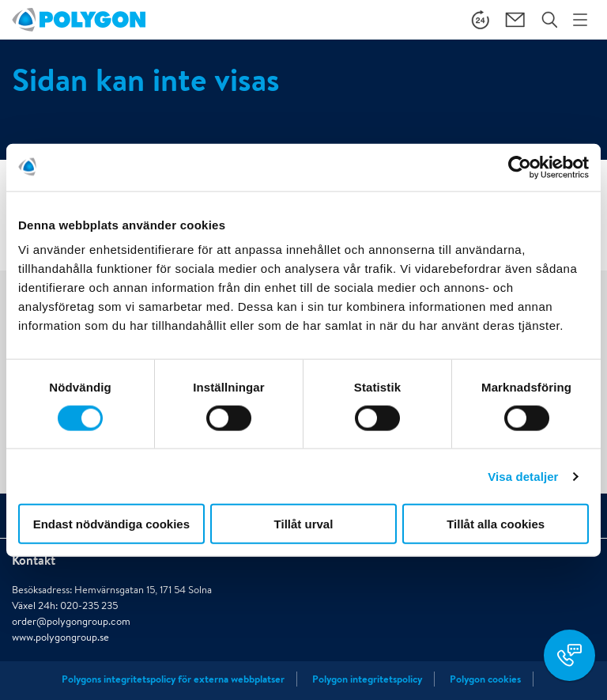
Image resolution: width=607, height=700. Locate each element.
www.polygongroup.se (60, 637)
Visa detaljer (523, 476)
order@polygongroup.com (71, 621)
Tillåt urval (304, 524)
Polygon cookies (485, 679)
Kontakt (34, 560)
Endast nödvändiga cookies (111, 524)
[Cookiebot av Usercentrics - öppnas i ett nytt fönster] (520, 167)
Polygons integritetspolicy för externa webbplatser (173, 679)
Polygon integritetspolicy (367, 679)
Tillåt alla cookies (496, 524)
